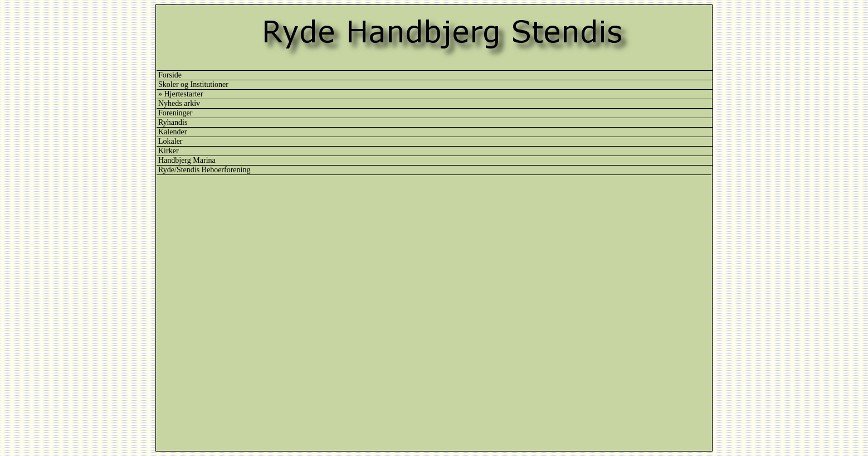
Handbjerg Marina (187, 160)
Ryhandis (173, 122)
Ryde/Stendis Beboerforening (204, 170)
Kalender (172, 132)
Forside (170, 75)
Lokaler (170, 141)
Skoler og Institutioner (193, 84)
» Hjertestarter (181, 94)
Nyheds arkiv (179, 103)
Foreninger (175, 113)
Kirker (169, 151)
